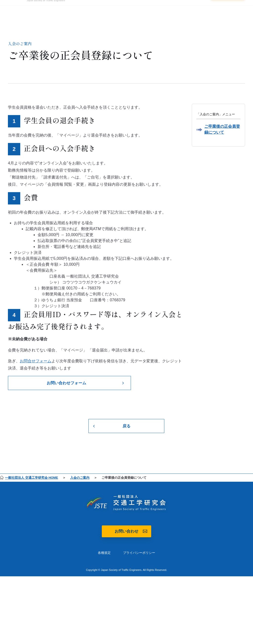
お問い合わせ (126, 531)
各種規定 (104, 553)
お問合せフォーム (36, 362)
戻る (126, 426)
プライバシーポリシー (139, 553)
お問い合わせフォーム (66, 384)
